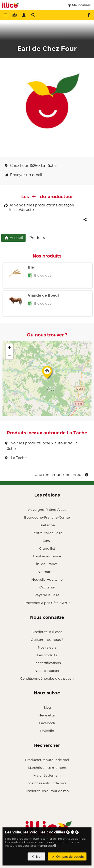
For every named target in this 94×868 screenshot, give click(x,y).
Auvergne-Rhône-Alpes (47, 510)
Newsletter (47, 715)
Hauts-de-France (47, 556)
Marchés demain (47, 775)
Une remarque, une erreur (62, 475)
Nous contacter (47, 671)
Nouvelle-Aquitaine (47, 579)
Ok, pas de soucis (67, 857)
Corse (47, 541)
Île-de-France (47, 564)
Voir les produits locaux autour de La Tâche (41, 446)
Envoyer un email (24, 175)
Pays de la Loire (47, 595)
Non (36, 857)
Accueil (13, 238)
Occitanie (47, 587)
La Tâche (16, 458)
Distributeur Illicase (47, 632)
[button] (47, 374)
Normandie (47, 572)
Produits (37, 238)
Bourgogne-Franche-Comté (47, 517)
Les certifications (47, 663)
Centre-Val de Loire (47, 533)
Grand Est (47, 548)
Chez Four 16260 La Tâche (31, 166)
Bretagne (47, 525)
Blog (47, 707)
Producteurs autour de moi (47, 760)
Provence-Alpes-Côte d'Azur (47, 603)
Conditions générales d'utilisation (47, 678)
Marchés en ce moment (47, 768)
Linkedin (47, 731)
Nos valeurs (47, 647)
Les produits (47, 655)
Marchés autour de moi (47, 783)
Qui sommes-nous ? (47, 640)
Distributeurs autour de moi (47, 791)
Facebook (47, 723)
